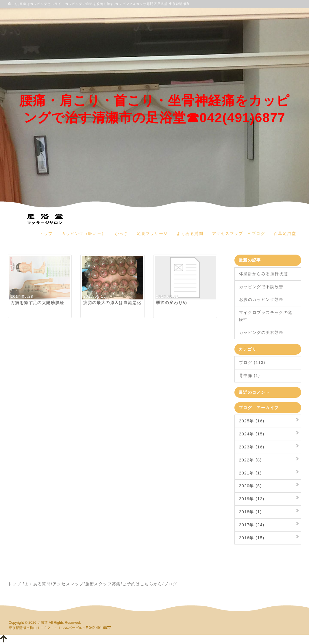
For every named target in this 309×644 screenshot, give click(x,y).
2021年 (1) (250, 473)
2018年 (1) (250, 512)
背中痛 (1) (250, 376)
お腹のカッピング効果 (261, 299)
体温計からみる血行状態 (263, 274)
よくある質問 (190, 233)
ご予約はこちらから (142, 584)
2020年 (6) (250, 486)
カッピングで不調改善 (261, 287)
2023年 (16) (252, 447)
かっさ (121, 233)
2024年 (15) (252, 434)
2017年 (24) (252, 525)
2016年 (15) (252, 538)
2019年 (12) (252, 499)
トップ (46, 233)
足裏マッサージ (152, 233)
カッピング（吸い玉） (84, 233)
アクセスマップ (227, 233)
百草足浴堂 (285, 233)
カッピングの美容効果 (261, 332)
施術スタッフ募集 (103, 584)
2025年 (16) (252, 421)
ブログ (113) (252, 363)
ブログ (258, 233)
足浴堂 (42, 623)
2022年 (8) (250, 460)
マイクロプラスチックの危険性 (266, 316)
